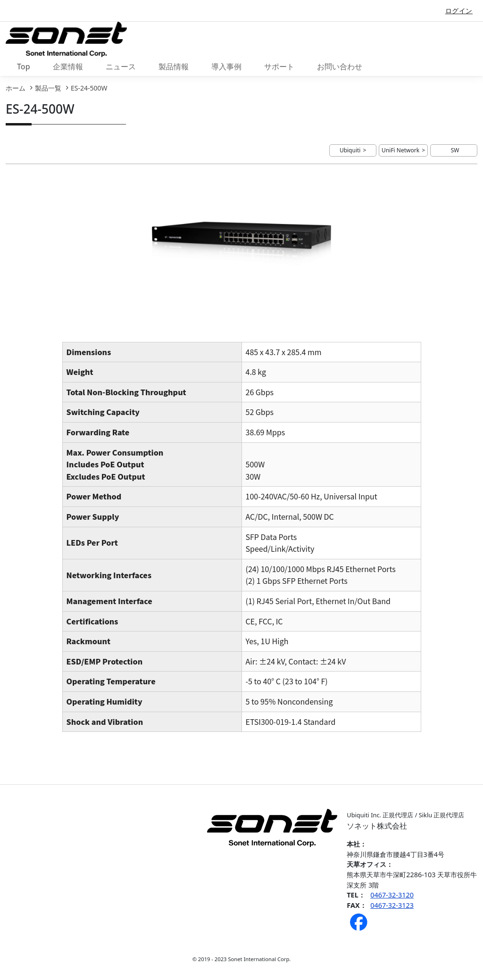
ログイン (459, 11)
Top (24, 66)
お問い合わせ (340, 66)
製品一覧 (48, 88)
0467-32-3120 (392, 895)
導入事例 (226, 66)
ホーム (16, 88)
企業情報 (68, 66)
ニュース (121, 66)
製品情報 (174, 66)
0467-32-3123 (392, 905)
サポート (279, 66)
